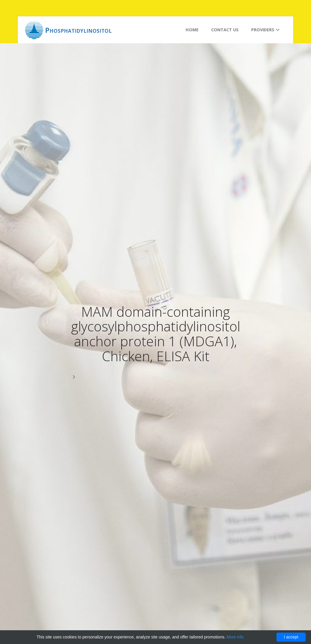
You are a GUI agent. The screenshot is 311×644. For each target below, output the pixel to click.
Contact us (225, 30)
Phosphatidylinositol (78, 30)
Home (192, 30)
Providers (265, 30)
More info (235, 637)
